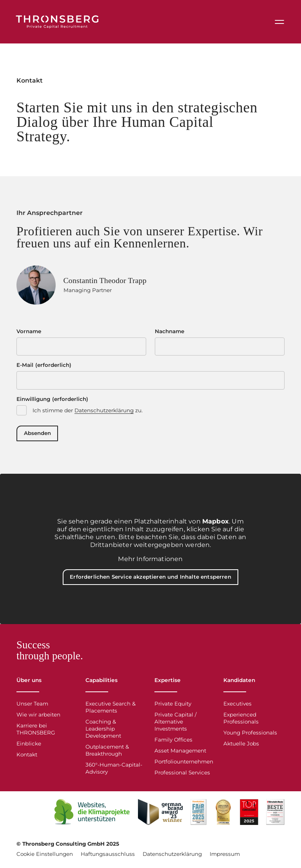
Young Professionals (250, 734)
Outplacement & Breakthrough (107, 752)
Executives (238, 706)
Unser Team (32, 706)
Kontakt (27, 756)
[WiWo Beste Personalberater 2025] (275, 814)
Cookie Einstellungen (45, 856)
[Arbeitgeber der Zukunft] (223, 814)
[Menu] (279, 23)
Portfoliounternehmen (184, 763)
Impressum (225, 856)
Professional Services (182, 774)
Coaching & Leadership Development (103, 731)
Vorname (29, 333)
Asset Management (180, 753)
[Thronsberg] (60, 23)
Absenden (38, 435)
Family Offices (173, 742)
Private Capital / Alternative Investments (176, 724)
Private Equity (173, 706)
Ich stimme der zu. (88, 412)
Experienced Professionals (241, 720)
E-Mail (44, 367)
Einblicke (29, 745)
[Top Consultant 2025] (249, 814)
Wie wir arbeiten (38, 716)
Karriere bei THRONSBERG (36, 731)
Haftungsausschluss (108, 856)
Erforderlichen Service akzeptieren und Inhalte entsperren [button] (151, 579)
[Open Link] (92, 814)
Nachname (170, 333)
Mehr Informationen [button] (150, 561)
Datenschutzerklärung (104, 412)
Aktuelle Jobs (241, 745)
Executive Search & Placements (111, 709)
